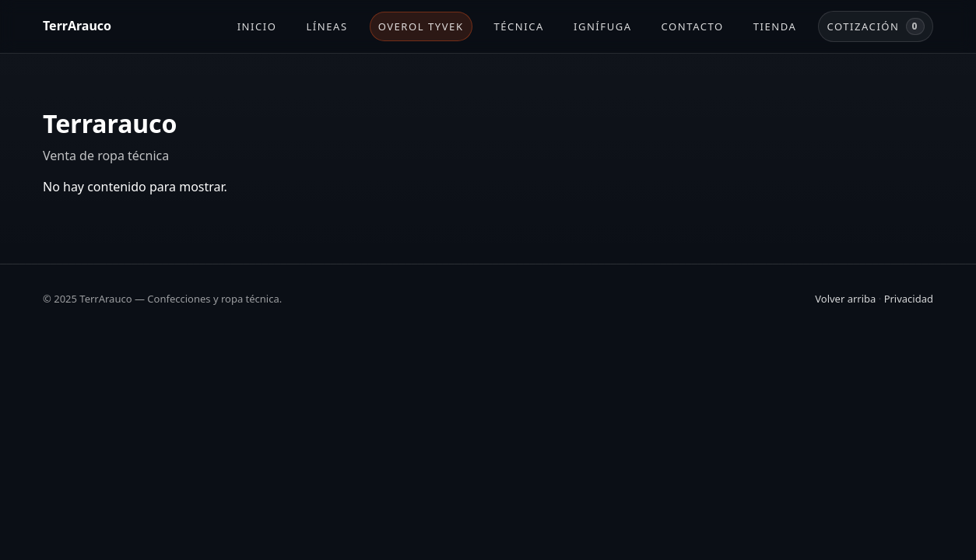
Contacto (693, 26)
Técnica (519, 26)
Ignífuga (603, 26)
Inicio (257, 26)
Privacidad (909, 299)
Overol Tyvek (421, 26)
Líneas (327, 26)
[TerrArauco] (77, 26)
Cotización (876, 26)
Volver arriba (845, 299)
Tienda (775, 26)
